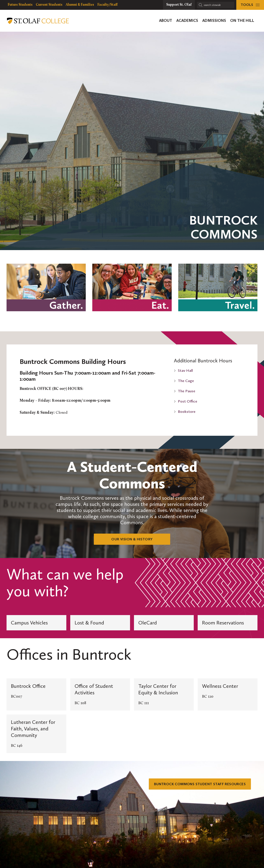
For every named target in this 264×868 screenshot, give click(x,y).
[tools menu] (250, 5)
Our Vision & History (132, 539)
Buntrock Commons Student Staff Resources (196, 784)
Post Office (188, 401)
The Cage (186, 381)
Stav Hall (185, 370)
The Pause (187, 391)
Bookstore (187, 412)
